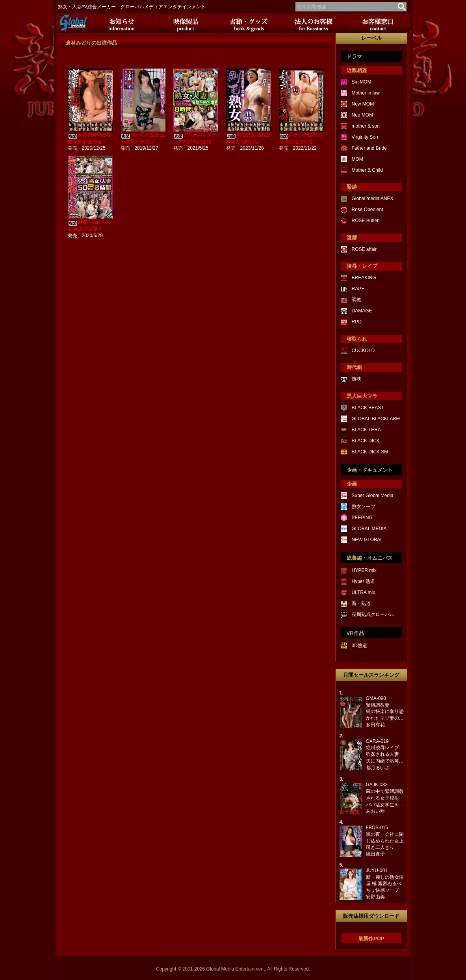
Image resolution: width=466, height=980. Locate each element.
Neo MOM (363, 115)
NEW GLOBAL (367, 540)
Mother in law (366, 93)
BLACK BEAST (368, 408)
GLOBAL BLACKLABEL (377, 419)
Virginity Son (365, 137)
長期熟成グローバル (373, 614)
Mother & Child (367, 170)
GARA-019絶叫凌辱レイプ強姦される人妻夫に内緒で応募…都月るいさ (385, 754)
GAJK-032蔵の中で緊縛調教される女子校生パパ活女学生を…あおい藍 (385, 798)
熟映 (356, 379)
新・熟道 (361, 603)
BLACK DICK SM (370, 452)
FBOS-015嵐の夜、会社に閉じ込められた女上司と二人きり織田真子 (385, 841)
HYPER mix (364, 570)
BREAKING (364, 278)
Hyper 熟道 (363, 581)
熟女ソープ (364, 507)
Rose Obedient (368, 210)
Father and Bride (369, 148)
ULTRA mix (364, 592)
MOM (357, 159)
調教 (356, 300)
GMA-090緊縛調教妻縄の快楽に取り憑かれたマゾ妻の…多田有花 (385, 712)
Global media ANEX (373, 199)
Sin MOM (362, 82)
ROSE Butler (365, 221)
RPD (357, 322)
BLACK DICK (366, 441)
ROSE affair (364, 249)
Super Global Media (373, 496)
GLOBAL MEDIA (369, 529)
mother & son (366, 126)
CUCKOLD (363, 351)
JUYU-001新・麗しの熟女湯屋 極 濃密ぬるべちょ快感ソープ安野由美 (385, 884)
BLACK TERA (366, 430)
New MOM (363, 104)
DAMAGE (362, 311)
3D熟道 (359, 646)
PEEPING (362, 518)
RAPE (358, 289)
